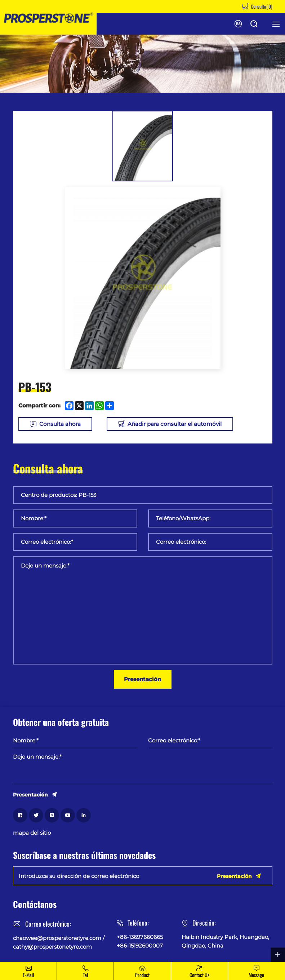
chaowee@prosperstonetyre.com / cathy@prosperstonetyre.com (59, 942)
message (256, 975)
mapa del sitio (32, 833)
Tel (85, 975)
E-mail (28, 975)
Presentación (142, 679)
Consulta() (261, 6)
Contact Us (199, 975)
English (238, 24)
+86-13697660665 (140, 937)
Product (142, 975)
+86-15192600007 (140, 946)
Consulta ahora (60, 424)
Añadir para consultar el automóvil (175, 424)
